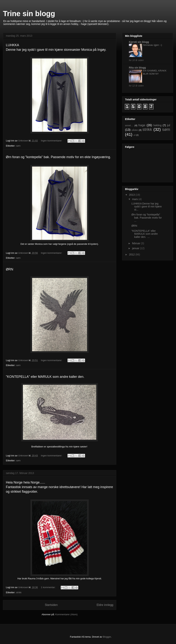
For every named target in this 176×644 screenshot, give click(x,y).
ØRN (134, 226)
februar (136, 243)
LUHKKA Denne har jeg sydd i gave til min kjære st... (147, 207)
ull (134, 135)
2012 (132, 254)
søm (18, 146)
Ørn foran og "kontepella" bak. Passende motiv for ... (147, 218)
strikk (19, 592)
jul (169, 125)
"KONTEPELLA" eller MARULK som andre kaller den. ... (145, 234)
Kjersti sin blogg (139, 42)
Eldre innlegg (105, 605)
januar (136, 248)
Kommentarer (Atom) (66, 614)
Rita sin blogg (137, 68)
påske (135, 130)
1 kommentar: (48, 587)
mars (135, 199)
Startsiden (51, 605)
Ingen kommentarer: (52, 141)
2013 (132, 195)
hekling (157, 125)
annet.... (129, 126)
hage (142, 125)
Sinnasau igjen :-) (152, 45)
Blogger (107, 637)
